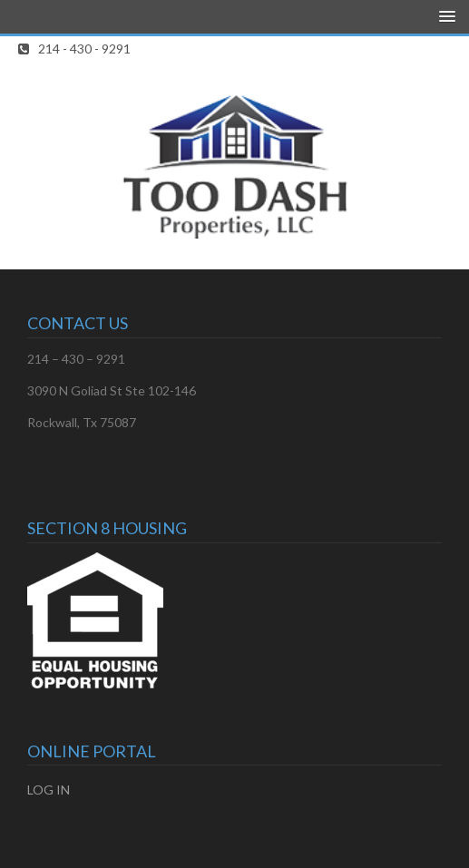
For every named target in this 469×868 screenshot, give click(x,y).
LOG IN (49, 790)
